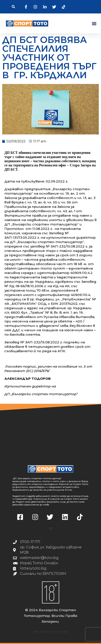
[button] (13, 7)
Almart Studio (59, 632)
